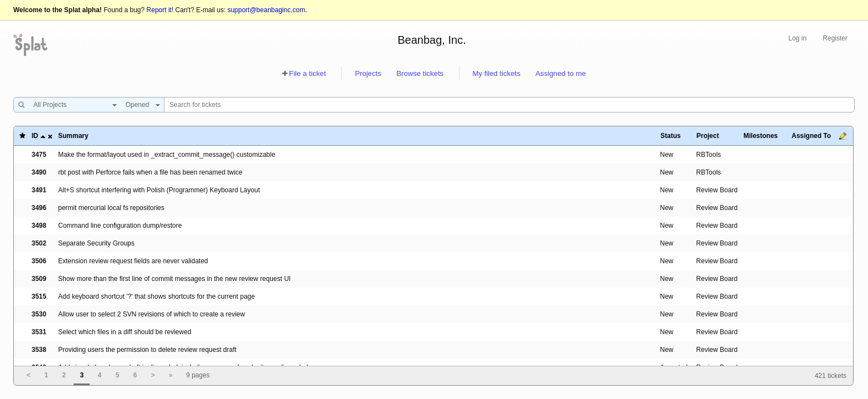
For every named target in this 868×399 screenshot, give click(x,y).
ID (35, 136)
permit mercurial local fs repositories (111, 208)
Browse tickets (420, 73)
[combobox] (72, 105)
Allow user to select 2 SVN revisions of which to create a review (151, 314)
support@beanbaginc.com (266, 10)
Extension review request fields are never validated (133, 261)
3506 (39, 261)
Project (708, 136)
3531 (39, 332)
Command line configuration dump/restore (120, 226)
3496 (39, 208)
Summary (73, 136)
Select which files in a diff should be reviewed (125, 332)
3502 (39, 243)
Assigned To (811, 136)
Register (835, 38)
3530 (39, 314)
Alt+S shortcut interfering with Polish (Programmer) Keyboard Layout (159, 190)
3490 (39, 172)
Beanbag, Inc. (432, 40)
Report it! (160, 10)
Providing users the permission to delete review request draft (147, 350)
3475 (39, 155)
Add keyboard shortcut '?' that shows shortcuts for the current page (156, 296)
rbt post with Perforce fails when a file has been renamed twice (150, 172)
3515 (39, 296)
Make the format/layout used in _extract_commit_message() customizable (167, 155)
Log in (797, 38)
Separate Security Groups (96, 243)
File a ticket (308, 73)
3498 (39, 226)
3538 (39, 350)
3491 (39, 190)
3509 (39, 279)
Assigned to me (560, 73)
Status (671, 136)
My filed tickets (497, 73)
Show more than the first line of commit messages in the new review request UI (174, 279)
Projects (368, 73)
